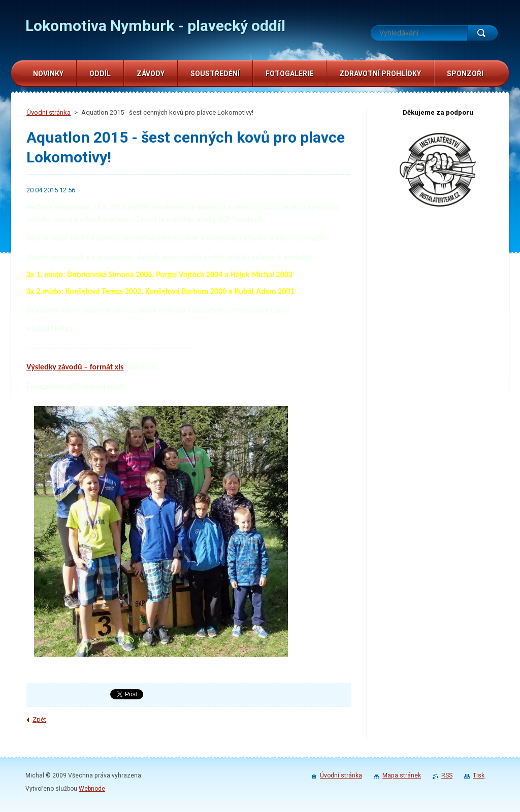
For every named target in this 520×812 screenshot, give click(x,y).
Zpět (39, 719)
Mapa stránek (402, 775)
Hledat (482, 33)
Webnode (92, 789)
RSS (447, 775)
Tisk (479, 775)
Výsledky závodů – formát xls (75, 367)
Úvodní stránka (48, 112)
